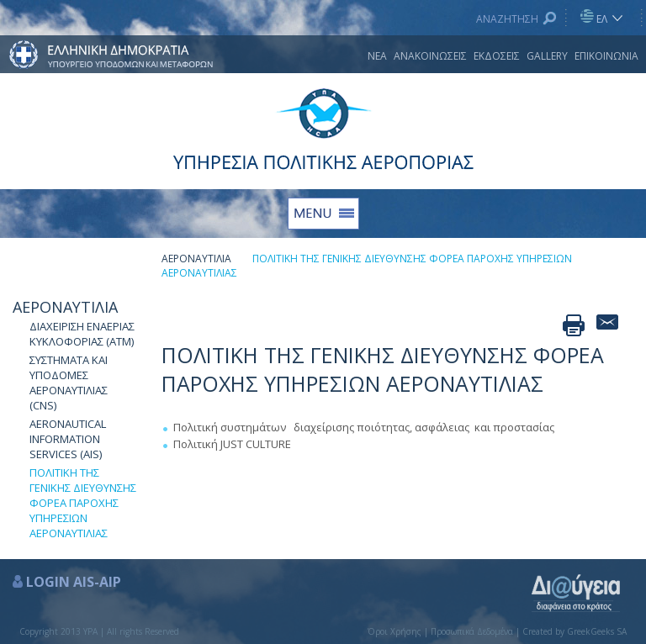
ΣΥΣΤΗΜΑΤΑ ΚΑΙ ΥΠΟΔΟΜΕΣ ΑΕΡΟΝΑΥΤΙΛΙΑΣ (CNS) (69, 383)
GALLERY (547, 56)
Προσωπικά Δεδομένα (472, 631)
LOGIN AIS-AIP (74, 582)
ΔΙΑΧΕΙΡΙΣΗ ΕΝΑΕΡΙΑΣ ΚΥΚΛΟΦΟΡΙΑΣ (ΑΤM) (82, 334)
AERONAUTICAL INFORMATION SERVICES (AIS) (68, 439)
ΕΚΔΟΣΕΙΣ (497, 56)
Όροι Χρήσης (394, 631)
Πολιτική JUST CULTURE (232, 444)
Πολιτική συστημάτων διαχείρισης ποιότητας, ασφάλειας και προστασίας (364, 427)
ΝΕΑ (377, 56)
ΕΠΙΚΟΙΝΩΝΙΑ (606, 56)
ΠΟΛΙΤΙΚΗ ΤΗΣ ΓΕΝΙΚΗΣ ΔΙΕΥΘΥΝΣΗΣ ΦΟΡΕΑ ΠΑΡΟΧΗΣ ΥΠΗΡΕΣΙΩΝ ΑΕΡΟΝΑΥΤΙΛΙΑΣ (83, 503)
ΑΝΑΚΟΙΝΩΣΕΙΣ (430, 56)
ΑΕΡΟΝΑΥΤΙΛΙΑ (65, 307)
